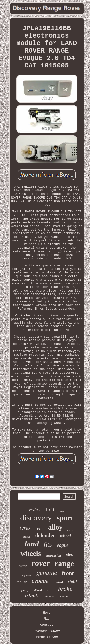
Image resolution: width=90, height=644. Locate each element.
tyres (25, 528)
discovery (36, 518)
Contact (47, 625)
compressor (26, 575)
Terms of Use (47, 637)
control (58, 582)
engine (64, 596)
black (32, 596)
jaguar (22, 582)
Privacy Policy (47, 631)
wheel (65, 536)
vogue (63, 545)
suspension (53, 555)
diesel (38, 590)
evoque (40, 581)
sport (65, 518)
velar (23, 566)
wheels (31, 553)
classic (71, 530)
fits (48, 544)
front (68, 573)
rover (41, 563)
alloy (55, 527)
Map (47, 619)
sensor (27, 537)
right (72, 581)
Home (47, 613)
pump (25, 590)
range (64, 564)
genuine (47, 573)
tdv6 (69, 555)
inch (50, 590)
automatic (49, 596)
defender (45, 535)
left (50, 510)
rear (39, 528)
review (34, 510)
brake (65, 589)
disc (62, 511)
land (32, 544)
